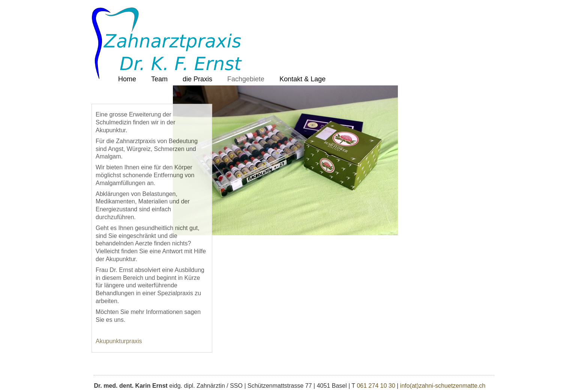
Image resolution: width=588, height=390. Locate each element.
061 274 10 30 (376, 386)
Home (127, 79)
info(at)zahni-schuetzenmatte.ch (443, 386)
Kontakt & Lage (302, 79)
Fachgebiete (246, 79)
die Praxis (197, 79)
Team (159, 79)
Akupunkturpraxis (119, 341)
